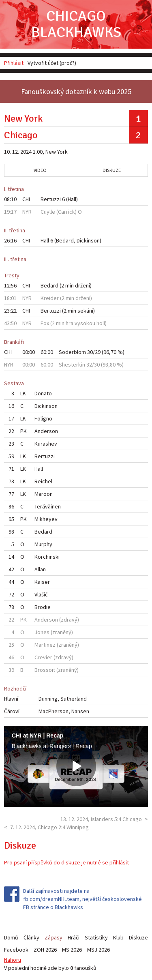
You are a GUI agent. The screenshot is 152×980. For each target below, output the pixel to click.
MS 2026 (72, 950)
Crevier (43, 657)
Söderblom (72, 352)
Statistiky (96, 937)
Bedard (65, 240)
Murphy (43, 544)
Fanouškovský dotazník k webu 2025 (76, 91)
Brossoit (45, 670)
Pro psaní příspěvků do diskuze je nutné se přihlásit (66, 862)
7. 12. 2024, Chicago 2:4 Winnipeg (49, 827)
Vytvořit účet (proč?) (52, 63)
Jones (42, 632)
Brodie (43, 607)
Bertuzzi (51, 199)
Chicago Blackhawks (76, 24)
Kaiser (42, 582)
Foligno (43, 418)
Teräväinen (48, 506)
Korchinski (47, 557)
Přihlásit (14, 63)
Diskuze (112, 170)
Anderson (46, 431)
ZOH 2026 (45, 950)
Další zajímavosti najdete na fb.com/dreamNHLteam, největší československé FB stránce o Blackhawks (82, 899)
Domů (11, 937)
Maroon (44, 494)
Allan (40, 569)
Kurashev (46, 444)
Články (31, 937)
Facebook (16, 950)
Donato (43, 393)
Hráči (74, 937)
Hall (72, 199)
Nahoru (13, 960)
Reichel (43, 481)
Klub (118, 937)
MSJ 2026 (98, 950)
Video (40, 170)
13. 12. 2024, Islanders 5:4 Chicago (101, 819)
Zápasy (54, 937)
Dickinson (88, 240)
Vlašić (41, 594)
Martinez (45, 645)
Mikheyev (46, 519)
